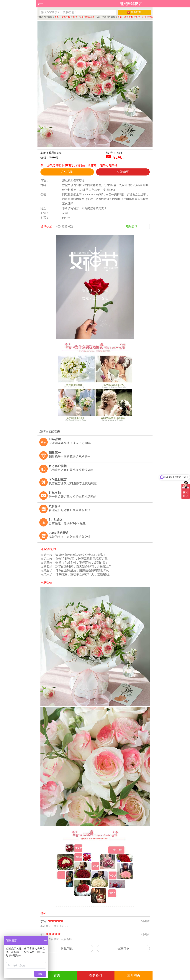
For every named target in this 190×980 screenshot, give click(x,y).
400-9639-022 (64, 226)
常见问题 (67, 949)
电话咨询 (132, 226)
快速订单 (123, 949)
